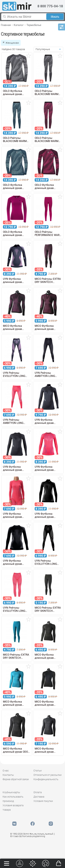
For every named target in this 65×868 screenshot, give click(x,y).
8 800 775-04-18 (50, 6)
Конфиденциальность (46, 779)
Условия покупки (43, 801)
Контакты (8, 775)
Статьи (38, 771)
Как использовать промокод (13, 799)
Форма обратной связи (16, 779)
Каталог (19, 25)
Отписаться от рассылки (47, 775)
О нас (6, 771)
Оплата (38, 792)
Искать (55, 17)
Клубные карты (11, 792)
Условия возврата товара (13, 808)
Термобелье (34, 25)
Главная (6, 25)
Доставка (39, 797)
